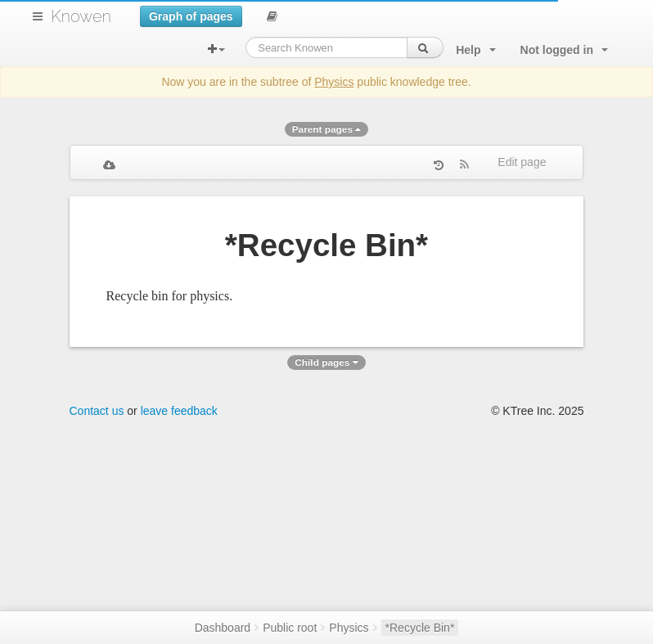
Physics (334, 82)
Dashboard (223, 628)
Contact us (97, 411)
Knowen (81, 16)
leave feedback (179, 411)
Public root (290, 628)
